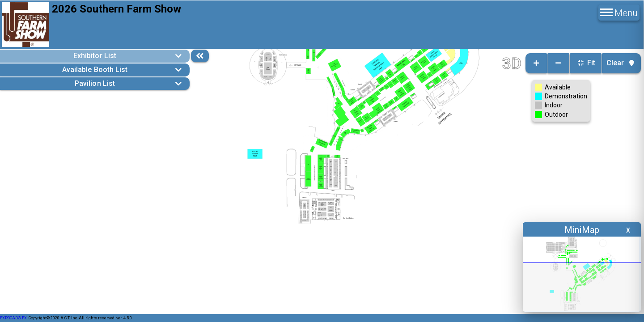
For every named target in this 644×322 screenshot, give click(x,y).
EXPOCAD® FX (13, 318)
